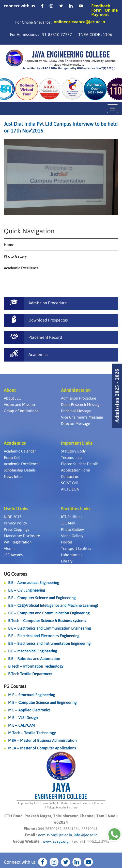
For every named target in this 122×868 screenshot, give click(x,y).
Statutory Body (73, 451)
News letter (13, 476)
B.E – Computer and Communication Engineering (49, 613)
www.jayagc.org (56, 841)
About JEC (12, 398)
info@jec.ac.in (85, 835)
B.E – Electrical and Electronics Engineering (44, 636)
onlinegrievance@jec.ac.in (79, 22)
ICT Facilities (72, 517)
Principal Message (76, 411)
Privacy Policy (15, 523)
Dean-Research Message (81, 404)
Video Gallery (72, 536)
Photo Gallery (15, 256)
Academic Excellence (21, 268)
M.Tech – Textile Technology (32, 733)
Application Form (76, 470)
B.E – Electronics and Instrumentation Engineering (49, 643)
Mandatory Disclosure (22, 536)
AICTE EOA (70, 489)
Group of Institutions (21, 411)
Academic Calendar (20, 451)
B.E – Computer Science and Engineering (42, 598)
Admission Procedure (79, 398)
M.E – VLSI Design (23, 718)
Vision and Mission (19, 404)
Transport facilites (76, 548)
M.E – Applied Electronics (29, 710)
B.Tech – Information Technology (36, 666)
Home (9, 245)
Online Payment (104, 12)
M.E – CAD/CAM (21, 725)
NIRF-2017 (13, 517)
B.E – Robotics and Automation (34, 659)
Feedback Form (101, 8)
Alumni (10, 548)
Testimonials (72, 457)
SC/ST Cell (70, 483)
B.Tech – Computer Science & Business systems (47, 621)
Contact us (70, 476)
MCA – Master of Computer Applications (42, 748)
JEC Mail (68, 523)
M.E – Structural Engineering (32, 695)
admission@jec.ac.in (55, 835)
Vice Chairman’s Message (82, 417)
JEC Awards (13, 555)
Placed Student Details (80, 464)
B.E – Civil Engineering (27, 590)
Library (67, 561)
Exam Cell (12, 457)
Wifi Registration (18, 542)
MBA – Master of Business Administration (42, 740)
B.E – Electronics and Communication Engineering (49, 628)
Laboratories (72, 555)
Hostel (66, 542)
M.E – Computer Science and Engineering (42, 702)
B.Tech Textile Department (30, 674)
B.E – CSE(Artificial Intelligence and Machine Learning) (53, 605)
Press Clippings (16, 529)
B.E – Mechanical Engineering (33, 651)
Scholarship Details (20, 470)
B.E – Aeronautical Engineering (34, 583)
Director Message (75, 423)
